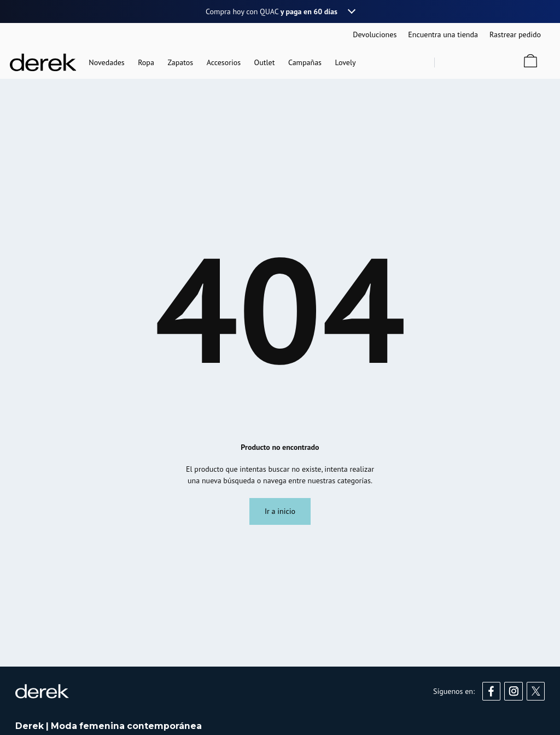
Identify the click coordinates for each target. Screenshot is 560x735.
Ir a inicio (280, 511)
